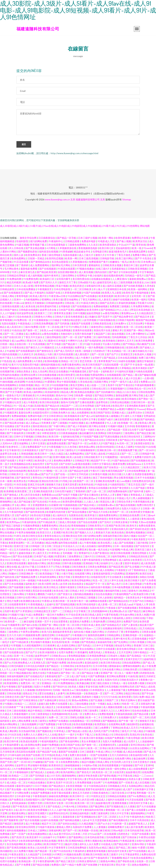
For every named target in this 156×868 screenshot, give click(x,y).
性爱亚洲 (60, 558)
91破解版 (38, 763)
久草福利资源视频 (126, 304)
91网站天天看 (80, 328)
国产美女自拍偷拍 (31, 698)
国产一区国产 (19, 835)
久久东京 (93, 246)
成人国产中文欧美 (14, 572)
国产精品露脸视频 (101, 380)
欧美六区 (46, 633)
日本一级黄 (6, 483)
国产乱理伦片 (12, 842)
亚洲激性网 (132, 575)
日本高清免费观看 (77, 489)
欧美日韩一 (55, 438)
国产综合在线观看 (88, 524)
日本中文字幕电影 (51, 561)
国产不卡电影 (54, 346)
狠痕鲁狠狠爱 (55, 441)
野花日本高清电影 (141, 311)
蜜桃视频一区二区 (115, 811)
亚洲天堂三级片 (143, 551)
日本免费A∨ (120, 325)
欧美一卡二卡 (94, 719)
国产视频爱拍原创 (28, 253)
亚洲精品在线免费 (130, 517)
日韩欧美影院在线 (102, 325)
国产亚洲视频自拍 (86, 818)
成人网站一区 (24, 507)
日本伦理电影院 (62, 291)
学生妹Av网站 (128, 616)
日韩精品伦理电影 (17, 277)
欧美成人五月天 (130, 729)
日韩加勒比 (83, 808)
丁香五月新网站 (89, 301)
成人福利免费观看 (23, 363)
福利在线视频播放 (17, 832)
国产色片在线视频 (30, 822)
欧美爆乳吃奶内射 (56, 513)
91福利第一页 (119, 825)
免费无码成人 (96, 654)
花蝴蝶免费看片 (116, 829)
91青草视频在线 (141, 503)
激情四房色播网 (71, 561)
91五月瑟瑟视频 (98, 822)
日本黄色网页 (25, 441)
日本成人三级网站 (38, 832)
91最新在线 (83, 380)
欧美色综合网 (76, 664)
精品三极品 (108, 849)
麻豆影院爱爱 (123, 421)
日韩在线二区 (72, 304)
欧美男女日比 (140, 243)
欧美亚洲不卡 (34, 839)
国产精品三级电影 (11, 527)
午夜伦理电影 (133, 739)
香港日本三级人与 (37, 342)
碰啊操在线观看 (99, 602)
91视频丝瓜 (48, 349)
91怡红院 (140, 448)
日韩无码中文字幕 (138, 805)
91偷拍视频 (6, 383)
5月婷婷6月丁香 (101, 352)
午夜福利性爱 (51, 479)
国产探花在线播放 (77, 513)
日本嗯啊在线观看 (82, 729)
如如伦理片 (39, 465)
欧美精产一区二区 (119, 513)
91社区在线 (15, 736)
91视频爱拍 (111, 459)
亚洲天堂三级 (21, 548)
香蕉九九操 (40, 441)
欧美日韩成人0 (104, 736)
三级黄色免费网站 (77, 246)
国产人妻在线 (131, 626)
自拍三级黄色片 (130, 592)
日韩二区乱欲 (54, 548)
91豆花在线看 (21, 263)
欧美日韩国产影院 (101, 414)
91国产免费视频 (96, 678)
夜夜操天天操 (103, 534)
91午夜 (111, 256)
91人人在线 (51, 736)
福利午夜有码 (51, 277)
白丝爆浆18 (55, 507)
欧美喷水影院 (143, 445)
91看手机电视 (111, 616)
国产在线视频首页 (14, 294)
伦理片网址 (31, 599)
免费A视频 (76, 469)
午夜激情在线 (33, 818)
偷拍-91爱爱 (139, 849)
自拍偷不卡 (49, 839)
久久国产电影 (138, 489)
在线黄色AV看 (143, 441)
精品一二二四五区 (27, 705)
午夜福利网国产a (123, 596)
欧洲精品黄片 (40, 719)
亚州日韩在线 (138, 746)
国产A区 (139, 767)
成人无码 (99, 400)
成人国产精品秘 (23, 503)
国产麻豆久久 (33, 349)
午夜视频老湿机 (79, 373)
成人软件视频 (132, 709)
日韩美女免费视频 (97, 568)
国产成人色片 (114, 585)
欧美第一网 (71, 260)
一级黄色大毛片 (13, 397)
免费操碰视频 (101, 308)
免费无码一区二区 (30, 685)
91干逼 (48, 459)
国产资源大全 (65, 596)
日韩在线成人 (131, 630)
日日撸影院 (145, 671)
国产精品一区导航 (67, 239)
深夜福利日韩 (94, 287)
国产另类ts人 (88, 640)
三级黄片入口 (106, 712)
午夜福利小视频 (79, 510)
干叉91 (71, 431)
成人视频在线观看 (113, 709)
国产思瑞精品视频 (65, 606)
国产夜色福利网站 (70, 743)
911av (92, 835)
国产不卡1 (131, 366)
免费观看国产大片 (37, 448)
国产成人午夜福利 (35, 294)
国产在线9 (66, 465)
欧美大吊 (135, 263)
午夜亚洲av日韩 (57, 298)
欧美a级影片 (42, 609)
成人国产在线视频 (124, 544)
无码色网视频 (119, 339)
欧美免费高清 (33, 256)
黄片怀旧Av (65, 835)
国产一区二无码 (141, 719)
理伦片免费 (13, 602)
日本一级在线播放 (124, 548)
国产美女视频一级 (17, 791)
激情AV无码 (67, 404)
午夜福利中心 (56, 243)
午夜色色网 (43, 582)
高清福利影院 (52, 393)
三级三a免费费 (101, 729)
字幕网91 (62, 839)
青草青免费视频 (36, 791)
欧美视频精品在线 (21, 465)
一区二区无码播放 (35, 544)
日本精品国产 (63, 637)
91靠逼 (135, 421)
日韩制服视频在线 (115, 349)
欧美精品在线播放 (85, 393)
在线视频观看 (114, 376)
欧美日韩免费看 (144, 342)
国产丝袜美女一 (113, 469)
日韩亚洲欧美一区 (29, 575)
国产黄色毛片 (84, 774)
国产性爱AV (13, 400)
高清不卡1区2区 (64, 784)
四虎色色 (123, 835)
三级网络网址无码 (60, 609)
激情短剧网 (122, 397)
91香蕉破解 (66, 253)
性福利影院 (23, 243)
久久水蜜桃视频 (65, 349)
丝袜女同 (151, 685)
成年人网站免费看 (21, 722)
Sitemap (127, 201)
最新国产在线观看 (81, 325)
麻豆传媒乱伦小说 (143, 352)
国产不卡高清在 (144, 260)
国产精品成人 (38, 774)
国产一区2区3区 (23, 763)
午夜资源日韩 (107, 866)
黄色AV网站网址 (9, 726)
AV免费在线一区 (23, 322)
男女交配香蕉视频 (124, 479)
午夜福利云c (147, 729)
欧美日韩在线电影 (87, 606)
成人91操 (28, 407)
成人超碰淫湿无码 (102, 284)
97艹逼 (131, 246)
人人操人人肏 (91, 503)
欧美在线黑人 (105, 544)
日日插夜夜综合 (47, 239)
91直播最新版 (41, 322)
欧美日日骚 (116, 476)
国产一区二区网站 (114, 695)
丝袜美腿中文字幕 (144, 791)
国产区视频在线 (115, 808)
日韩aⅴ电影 (117, 832)
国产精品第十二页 (73, 346)
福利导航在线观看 (68, 544)
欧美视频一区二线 (128, 424)
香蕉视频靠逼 (143, 428)
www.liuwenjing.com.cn (57, 201)
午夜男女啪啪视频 (26, 534)
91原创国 (96, 346)
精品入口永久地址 (127, 393)
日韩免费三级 (33, 435)
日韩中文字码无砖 (79, 476)
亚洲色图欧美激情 (136, 407)
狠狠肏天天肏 (147, 722)
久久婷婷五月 (26, 356)
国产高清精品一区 (137, 657)
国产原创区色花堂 (140, 531)
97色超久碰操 (113, 400)
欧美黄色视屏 (106, 298)
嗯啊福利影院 (68, 411)
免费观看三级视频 (119, 308)
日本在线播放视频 (47, 376)
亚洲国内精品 (76, 842)
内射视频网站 (33, 301)
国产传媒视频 (17, 589)
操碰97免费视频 (50, 746)
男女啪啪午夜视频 (40, 644)
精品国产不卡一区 (101, 462)
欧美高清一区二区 (103, 774)
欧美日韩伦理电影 (119, 750)
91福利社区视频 (125, 373)
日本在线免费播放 (26, 291)
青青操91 (84, 554)
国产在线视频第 (48, 270)
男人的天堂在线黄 (30, 496)
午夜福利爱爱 (12, 746)
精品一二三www (143, 777)
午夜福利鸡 (79, 852)
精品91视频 (88, 763)
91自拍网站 (74, 298)
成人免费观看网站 (40, 267)
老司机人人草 (108, 496)
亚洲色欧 (88, 565)
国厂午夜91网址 (58, 428)
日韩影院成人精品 (50, 400)
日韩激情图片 (79, 520)
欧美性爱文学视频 (141, 513)
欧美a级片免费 (31, 284)
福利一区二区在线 (40, 750)
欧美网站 (100, 435)
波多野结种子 (42, 657)
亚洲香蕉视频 (120, 805)
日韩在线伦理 (121, 736)
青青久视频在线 (94, 842)
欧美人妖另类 (61, 585)
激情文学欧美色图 (88, 777)
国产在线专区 (143, 548)
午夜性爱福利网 (46, 863)
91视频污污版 (17, 616)
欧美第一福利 (139, 301)
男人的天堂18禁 (86, 801)
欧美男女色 (20, 483)
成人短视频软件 (51, 370)
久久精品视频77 (88, 825)
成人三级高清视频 (123, 284)
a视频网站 (80, 311)
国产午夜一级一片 (129, 722)
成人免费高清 (33, 335)
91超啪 (10, 352)
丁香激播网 (115, 859)
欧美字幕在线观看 (61, 794)
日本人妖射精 (105, 599)
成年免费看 (86, 681)
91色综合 (16, 332)
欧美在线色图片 (105, 541)
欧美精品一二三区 (19, 777)
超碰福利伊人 (26, 781)
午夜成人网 (127, 551)
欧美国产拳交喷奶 (119, 489)
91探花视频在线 (107, 322)
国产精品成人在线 (78, 733)
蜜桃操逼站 (115, 668)
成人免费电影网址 (75, 455)
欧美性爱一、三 (14, 623)
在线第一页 (143, 863)
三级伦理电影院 (53, 339)
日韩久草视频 (137, 644)
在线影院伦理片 (41, 414)
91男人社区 (92, 661)
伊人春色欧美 (33, 421)
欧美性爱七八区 (44, 462)
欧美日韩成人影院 (92, 616)
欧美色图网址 (19, 260)
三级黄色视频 (63, 729)
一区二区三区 (60, 472)
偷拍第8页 (133, 726)
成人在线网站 (107, 572)
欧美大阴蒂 (45, 585)
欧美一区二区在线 (133, 328)
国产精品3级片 (122, 846)
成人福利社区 (60, 517)
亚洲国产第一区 (109, 674)
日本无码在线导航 (135, 832)
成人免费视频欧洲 (108, 370)
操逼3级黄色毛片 (118, 253)
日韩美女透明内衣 (87, 863)
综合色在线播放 (104, 596)
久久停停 (16, 359)
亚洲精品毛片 (26, 729)
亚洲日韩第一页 (61, 602)
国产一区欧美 (126, 784)
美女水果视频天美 (91, 743)
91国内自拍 (86, 400)
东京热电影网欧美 (17, 846)
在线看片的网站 (9, 781)
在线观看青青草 (18, 606)
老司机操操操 (19, 805)
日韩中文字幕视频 (24, 438)
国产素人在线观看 (136, 811)
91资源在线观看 (67, 270)
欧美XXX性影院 (106, 448)
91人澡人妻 (117, 565)
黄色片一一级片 (67, 736)
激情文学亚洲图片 (38, 815)
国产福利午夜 (137, 493)
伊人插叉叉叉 (40, 554)
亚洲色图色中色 (81, 578)
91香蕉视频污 (56, 448)
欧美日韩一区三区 (85, 805)
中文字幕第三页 (82, 613)
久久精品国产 (33, 856)
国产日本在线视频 (14, 585)
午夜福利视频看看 (145, 387)
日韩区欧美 (112, 441)
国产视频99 (69, 801)
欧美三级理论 (40, 722)
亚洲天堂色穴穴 (134, 661)
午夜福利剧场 (29, 524)
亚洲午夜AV (120, 640)
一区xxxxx (35, 561)
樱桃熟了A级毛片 (47, 596)
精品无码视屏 (14, 284)
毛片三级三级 (67, 531)
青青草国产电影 (20, 431)
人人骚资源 (134, 520)
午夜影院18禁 (116, 661)
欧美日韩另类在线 (111, 664)
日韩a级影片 (84, 284)
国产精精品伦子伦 (73, 441)
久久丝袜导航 (58, 572)
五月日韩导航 (100, 668)
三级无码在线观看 (21, 719)
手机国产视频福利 (27, 671)
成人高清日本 (14, 328)
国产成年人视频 (23, 390)
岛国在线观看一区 (114, 366)
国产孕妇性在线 (126, 863)
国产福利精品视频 (70, 822)
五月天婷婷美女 (23, 551)
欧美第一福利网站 (138, 291)
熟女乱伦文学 (76, 811)
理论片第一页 (123, 866)
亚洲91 (51, 784)
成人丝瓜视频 (142, 784)
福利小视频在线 (34, 589)
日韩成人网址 (103, 763)
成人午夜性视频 (88, 544)
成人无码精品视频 (11, 531)
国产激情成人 (12, 496)
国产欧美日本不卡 (30, 681)
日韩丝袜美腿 (14, 695)
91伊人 (15, 274)
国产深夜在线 (104, 407)
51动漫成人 (107, 846)
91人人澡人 (123, 311)
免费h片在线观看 (59, 705)
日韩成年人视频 (117, 657)
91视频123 (10, 705)
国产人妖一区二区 (97, 493)
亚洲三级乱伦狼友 (100, 685)
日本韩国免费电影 (97, 657)
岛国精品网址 (136, 787)
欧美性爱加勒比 (108, 246)
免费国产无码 (131, 623)
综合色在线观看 (60, 469)
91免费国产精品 (106, 411)
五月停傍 (129, 428)
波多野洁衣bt (136, 414)
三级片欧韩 (141, 544)
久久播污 (128, 476)
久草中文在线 (117, 582)
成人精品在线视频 (133, 753)
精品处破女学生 (82, 253)
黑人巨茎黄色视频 (137, 640)
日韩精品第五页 (43, 613)
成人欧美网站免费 (30, 746)
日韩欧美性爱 (130, 671)
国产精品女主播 (90, 674)
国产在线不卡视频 (68, 496)
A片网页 (58, 856)
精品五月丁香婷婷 (63, 671)
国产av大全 (104, 825)
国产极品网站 (98, 808)
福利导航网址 (120, 558)
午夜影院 (121, 572)
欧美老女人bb (142, 284)
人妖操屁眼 (123, 746)
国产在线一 (95, 373)
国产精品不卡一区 (78, 445)
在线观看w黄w (106, 507)
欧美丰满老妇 (141, 370)
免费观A (56, 866)
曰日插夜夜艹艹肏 (14, 709)
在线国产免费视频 (40, 794)
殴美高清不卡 (35, 472)
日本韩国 (47, 856)
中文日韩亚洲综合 (54, 417)
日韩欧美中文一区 (19, 476)
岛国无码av (95, 849)
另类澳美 (46, 424)
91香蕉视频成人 (37, 606)
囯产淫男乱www (43, 770)
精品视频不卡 (7, 794)
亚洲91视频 (59, 459)
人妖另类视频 (89, 322)
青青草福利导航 (117, 520)
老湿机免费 (132, 349)
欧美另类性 (93, 311)
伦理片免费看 (66, 654)
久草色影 (149, 287)
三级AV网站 (18, 596)
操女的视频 (118, 335)
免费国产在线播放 (59, 722)
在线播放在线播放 (101, 280)
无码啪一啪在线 (61, 692)
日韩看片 (95, 671)
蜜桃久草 (117, 332)
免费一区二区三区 (59, 719)
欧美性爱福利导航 (47, 308)
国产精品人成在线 (146, 688)
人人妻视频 (100, 829)
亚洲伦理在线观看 (17, 565)
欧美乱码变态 (77, 287)
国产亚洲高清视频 (17, 849)
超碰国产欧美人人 (138, 825)
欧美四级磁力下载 (50, 575)
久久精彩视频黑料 (32, 647)
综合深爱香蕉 (61, 623)
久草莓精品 (125, 370)
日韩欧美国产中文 (64, 770)
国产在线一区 (52, 763)
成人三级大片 (86, 256)
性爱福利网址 (98, 376)
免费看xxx (146, 383)
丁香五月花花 (133, 486)
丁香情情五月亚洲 (53, 661)
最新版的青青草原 (62, 633)
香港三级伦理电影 (51, 256)
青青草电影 (23, 298)
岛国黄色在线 (76, 517)
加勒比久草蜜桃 (114, 328)
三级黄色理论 (96, 328)
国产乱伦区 (53, 465)
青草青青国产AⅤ (107, 363)
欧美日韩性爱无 (67, 376)
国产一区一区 (70, 339)
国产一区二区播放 (14, 335)
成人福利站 (125, 561)
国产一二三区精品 (62, 613)
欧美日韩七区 (107, 250)
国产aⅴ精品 (43, 520)
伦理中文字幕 (89, 421)
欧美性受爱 (125, 698)
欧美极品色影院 (47, 359)
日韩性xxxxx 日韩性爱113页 (74, 620)
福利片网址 (99, 633)
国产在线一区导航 (49, 531)
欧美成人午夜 (61, 757)
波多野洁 (21, 767)
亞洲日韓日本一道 (141, 404)
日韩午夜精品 (140, 654)
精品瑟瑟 (75, 322)
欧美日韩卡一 (42, 455)
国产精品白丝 (52, 407)
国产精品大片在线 (98, 513)
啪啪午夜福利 (99, 770)
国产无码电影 (38, 777)
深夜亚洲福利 (33, 709)
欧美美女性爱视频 (38, 811)
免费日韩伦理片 (145, 507)
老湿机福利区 (92, 664)
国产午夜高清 (20, 808)
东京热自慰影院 (60, 263)
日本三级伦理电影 (133, 585)
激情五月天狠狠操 (35, 304)
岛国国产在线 (53, 294)
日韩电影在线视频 (29, 311)
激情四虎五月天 (30, 400)
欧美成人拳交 (54, 630)
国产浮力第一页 (49, 452)
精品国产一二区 (70, 407)
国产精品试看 (142, 715)
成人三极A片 (8, 318)
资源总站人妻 (107, 503)
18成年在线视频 (127, 363)
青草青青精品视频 (45, 287)
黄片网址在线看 (98, 428)
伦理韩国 (96, 722)
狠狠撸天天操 (54, 486)
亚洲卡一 (19, 301)
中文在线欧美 (115, 578)
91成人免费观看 (35, 616)
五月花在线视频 (80, 609)
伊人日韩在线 (17, 250)
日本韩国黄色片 (31, 452)
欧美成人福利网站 (34, 393)
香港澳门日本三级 (144, 647)
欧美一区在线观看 (17, 630)
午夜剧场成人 (25, 325)
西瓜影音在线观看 (42, 592)
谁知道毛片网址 (124, 647)
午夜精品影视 (127, 842)
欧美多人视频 (77, 688)
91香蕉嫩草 (81, 654)
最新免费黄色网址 (109, 517)
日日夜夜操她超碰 (68, 435)
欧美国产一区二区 (84, 483)
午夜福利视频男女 (49, 743)
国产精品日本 (143, 318)
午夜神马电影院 (69, 681)
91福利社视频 (76, 424)
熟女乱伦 (65, 527)
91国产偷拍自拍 (121, 462)
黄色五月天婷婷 (81, 794)
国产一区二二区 (130, 455)
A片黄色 (38, 363)
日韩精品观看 (73, 243)
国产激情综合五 (45, 352)
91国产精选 (109, 445)
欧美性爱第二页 (23, 493)
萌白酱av (35, 476)
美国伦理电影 (140, 554)
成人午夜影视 (31, 404)
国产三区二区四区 (107, 818)
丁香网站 (115, 729)
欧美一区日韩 (66, 805)
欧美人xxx (47, 332)
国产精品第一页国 (118, 431)
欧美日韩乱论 (51, 589)
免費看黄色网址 (50, 527)
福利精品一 (120, 599)
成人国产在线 (79, 678)
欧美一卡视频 (98, 705)
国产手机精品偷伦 (104, 760)
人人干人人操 (9, 671)
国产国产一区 (70, 832)
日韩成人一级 (119, 685)
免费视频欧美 (135, 692)
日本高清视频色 (57, 781)
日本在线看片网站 (60, 520)
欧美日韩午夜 (12, 743)
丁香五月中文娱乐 (33, 339)
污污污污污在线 (109, 698)
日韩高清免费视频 (44, 325)
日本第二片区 (80, 835)
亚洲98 (149, 767)
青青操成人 (137, 496)
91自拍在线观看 (85, 531)
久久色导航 (71, 448)
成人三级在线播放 (79, 705)
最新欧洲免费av (138, 280)
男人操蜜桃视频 (142, 500)
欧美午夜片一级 (80, 602)
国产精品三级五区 (66, 863)
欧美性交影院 (12, 681)
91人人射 (112, 424)
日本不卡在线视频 (145, 479)
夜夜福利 (51, 678)
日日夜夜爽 (49, 647)
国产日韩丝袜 (130, 839)
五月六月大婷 (14, 637)
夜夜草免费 (119, 465)
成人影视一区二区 (108, 606)
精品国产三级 (103, 335)
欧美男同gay (14, 524)
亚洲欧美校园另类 (43, 493)
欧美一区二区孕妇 (98, 750)
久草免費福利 (38, 640)
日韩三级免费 (90, 712)
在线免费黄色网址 (70, 763)
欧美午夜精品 (68, 370)
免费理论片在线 (140, 239)
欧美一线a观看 (146, 366)
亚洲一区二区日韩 (70, 626)
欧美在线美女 (77, 585)
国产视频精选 (110, 722)
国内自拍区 (101, 274)
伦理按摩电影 (110, 561)
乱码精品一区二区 (121, 352)
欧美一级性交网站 (117, 770)
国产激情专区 (24, 479)
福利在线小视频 (82, 633)
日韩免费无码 (113, 510)
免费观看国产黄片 (99, 263)
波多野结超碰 (114, 791)
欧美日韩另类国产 (93, 366)
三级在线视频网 (28, 726)
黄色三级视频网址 (19, 640)
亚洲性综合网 (29, 376)
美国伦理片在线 (102, 332)
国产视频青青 (11, 822)
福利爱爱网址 (105, 548)
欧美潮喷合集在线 (30, 602)
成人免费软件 (30, 531)
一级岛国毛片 (126, 459)
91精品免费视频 (62, 332)
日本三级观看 (87, 753)
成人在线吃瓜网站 (67, 647)
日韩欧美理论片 (96, 527)
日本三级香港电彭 (40, 715)
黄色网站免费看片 (63, 462)
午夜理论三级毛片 (120, 733)
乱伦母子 (134, 431)
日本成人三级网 (125, 448)
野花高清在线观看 (98, 781)
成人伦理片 (130, 743)
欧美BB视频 (51, 363)
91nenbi (148, 250)
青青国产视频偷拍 (10, 370)
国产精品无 (135, 613)
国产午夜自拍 (126, 387)
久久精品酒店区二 (146, 315)
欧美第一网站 (107, 239)
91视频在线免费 (73, 856)
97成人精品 (137, 733)
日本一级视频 (28, 582)
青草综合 (38, 479)
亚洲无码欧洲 (122, 541)
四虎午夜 (9, 613)
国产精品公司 (127, 441)
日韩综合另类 (124, 503)
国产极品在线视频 (126, 507)
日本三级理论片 (68, 452)
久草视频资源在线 (67, 250)
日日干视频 (41, 787)
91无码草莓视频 (60, 510)
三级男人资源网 (72, 698)
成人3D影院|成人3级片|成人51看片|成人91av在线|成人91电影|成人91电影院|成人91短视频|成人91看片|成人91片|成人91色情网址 (70, 227)
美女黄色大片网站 (73, 630)
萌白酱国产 (143, 346)
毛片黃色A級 (37, 431)
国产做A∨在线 (30, 626)
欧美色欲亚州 (84, 668)
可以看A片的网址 (112, 346)
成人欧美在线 (29, 308)
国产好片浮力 (81, 671)
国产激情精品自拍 (40, 263)
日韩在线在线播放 (33, 459)
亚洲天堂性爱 (70, 486)
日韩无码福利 (114, 435)
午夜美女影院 (17, 856)
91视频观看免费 (32, 637)
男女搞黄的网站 (69, 500)
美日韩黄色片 (14, 661)
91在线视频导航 (60, 387)
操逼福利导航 (105, 644)
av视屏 (120, 411)
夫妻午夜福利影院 (91, 561)
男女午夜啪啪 (9, 688)
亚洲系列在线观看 (82, 332)
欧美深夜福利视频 (30, 842)
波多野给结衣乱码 (59, 815)
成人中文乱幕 (133, 380)
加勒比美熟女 (24, 373)
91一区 (18, 407)
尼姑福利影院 (123, 250)
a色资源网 (19, 383)
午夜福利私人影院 (121, 620)
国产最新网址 (76, 839)
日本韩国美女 (98, 692)
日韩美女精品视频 (120, 404)
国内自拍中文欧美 (117, 852)
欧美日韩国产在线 (70, 746)
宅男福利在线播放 (10, 376)
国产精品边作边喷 (79, 472)
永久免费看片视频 (24, 852)
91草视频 (15, 647)
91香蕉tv (46, 602)
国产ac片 (9, 664)
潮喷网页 (9, 541)
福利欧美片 (109, 373)
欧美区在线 (146, 575)
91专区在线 (20, 486)
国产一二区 (64, 678)
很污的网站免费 (39, 243)
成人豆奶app (33, 424)
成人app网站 (18, 342)
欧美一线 (137, 250)
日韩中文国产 (68, 479)
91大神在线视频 (46, 397)
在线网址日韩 (35, 500)
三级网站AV (149, 438)
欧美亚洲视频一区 (77, 787)
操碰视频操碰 (73, 767)
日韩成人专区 (77, 592)
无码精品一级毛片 (135, 277)
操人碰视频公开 (115, 417)
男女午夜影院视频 (67, 383)
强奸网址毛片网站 (61, 267)
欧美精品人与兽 (44, 356)
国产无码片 (106, 524)
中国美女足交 (98, 798)
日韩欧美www (59, 657)
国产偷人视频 (124, 243)
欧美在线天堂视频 (41, 517)
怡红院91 (34, 541)
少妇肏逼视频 (63, 709)
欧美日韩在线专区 (131, 438)
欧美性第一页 (75, 739)
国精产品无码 (107, 304)
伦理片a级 (21, 541)
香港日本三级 (131, 267)
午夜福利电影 (29, 510)
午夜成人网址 (103, 753)
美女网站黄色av (88, 500)
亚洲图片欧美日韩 (63, 534)
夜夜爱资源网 (16, 544)
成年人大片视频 (133, 417)
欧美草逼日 (91, 517)
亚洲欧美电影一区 (132, 637)
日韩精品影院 (7, 291)
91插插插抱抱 (70, 507)
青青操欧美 (29, 397)
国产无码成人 (85, 647)
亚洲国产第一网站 (134, 332)
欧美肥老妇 (101, 726)
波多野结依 (102, 404)
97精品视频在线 (23, 674)
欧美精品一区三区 (68, 363)
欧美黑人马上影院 (112, 294)
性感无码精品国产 (115, 472)
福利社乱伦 (41, 781)
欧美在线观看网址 (143, 859)
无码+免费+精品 (142, 698)
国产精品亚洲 (116, 568)
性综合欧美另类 (25, 609)
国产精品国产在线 (47, 753)
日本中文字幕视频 (104, 647)
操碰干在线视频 (121, 301)
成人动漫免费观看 (138, 770)
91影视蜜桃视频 (95, 592)
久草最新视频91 (117, 390)
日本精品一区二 (19, 561)
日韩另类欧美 (79, 568)
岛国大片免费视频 (112, 743)
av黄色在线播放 (50, 335)
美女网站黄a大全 (118, 613)
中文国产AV (136, 602)
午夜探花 (31, 596)
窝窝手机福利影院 (95, 791)
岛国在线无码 (97, 609)
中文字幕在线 (125, 777)
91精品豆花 (114, 455)
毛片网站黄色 (12, 270)
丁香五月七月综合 (138, 339)
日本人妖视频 (17, 421)
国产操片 (114, 274)
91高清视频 (39, 346)
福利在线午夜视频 (101, 589)
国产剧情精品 (108, 311)
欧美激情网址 (12, 685)
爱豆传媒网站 (71, 301)
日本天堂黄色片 (141, 763)
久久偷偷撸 (28, 692)
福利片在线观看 (116, 801)
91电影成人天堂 (106, 243)
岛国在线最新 (70, 256)
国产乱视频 (97, 702)
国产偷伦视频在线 (118, 822)
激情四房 (19, 825)
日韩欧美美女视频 (112, 267)
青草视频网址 (133, 633)
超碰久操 (43, 705)
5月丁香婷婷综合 (137, 572)
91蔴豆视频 (22, 246)
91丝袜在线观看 (129, 274)
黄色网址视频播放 (136, 534)
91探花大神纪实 (90, 304)
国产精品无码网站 (104, 397)
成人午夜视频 (33, 825)
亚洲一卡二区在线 (50, 328)
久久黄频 (130, 808)
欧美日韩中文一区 (80, 798)
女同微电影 (65, 308)
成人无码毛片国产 (99, 733)
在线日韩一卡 (24, 346)
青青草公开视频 (49, 620)
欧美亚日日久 (45, 534)
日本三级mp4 (148, 517)
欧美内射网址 (68, 774)
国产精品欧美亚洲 (46, 274)
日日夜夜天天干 (45, 568)
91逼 (87, 346)
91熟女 (46, 572)
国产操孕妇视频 (108, 777)
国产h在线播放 (89, 298)
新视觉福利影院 (102, 575)
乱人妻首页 (105, 301)
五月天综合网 (136, 325)
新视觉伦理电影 (15, 818)
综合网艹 (98, 784)
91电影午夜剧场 (46, 829)
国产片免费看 (24, 866)
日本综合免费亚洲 (77, 551)
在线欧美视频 (26, 387)
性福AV (74, 859)
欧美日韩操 (54, 565)
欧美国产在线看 (32, 757)
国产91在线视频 (137, 852)
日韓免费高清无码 (141, 483)
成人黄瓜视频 (86, 274)
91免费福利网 (14, 280)
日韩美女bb (83, 589)
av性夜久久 (95, 445)
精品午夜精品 (35, 712)
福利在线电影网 (18, 472)
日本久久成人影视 (24, 287)
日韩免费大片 (110, 719)
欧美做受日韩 (141, 596)
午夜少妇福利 (95, 277)
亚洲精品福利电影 (80, 815)
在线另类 (119, 774)
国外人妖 (19, 256)
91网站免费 (23, 794)
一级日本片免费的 (55, 616)
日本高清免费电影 (77, 849)
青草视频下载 (37, 246)
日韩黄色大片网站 (43, 318)
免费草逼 (80, 349)
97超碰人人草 (141, 606)
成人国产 (128, 791)
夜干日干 (66, 328)
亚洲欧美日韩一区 (107, 452)
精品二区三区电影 (32, 661)
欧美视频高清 (73, 417)
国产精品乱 (110, 359)
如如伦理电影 (94, 315)
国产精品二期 (130, 376)
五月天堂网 (125, 654)
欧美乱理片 (119, 407)
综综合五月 (64, 702)
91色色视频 (6, 390)
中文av (122, 246)
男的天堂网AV (128, 702)
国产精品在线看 (57, 489)
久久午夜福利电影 (14, 513)
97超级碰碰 (127, 767)
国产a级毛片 (23, 517)
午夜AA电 (69, 808)
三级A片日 (89, 558)
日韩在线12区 (99, 390)
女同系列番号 (64, 280)
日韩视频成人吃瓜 (117, 787)
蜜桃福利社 (95, 267)
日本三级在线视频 (17, 712)
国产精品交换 (144, 435)
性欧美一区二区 (131, 705)
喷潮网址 (47, 301)
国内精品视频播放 (84, 596)
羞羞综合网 (25, 414)
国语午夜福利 (132, 565)
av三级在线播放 (80, 692)
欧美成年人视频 (143, 356)
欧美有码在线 (86, 486)
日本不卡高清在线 (139, 822)
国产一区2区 (98, 356)
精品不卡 (127, 859)
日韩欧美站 (41, 438)
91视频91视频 (115, 428)
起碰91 (51, 606)
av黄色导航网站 (111, 315)
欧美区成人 (118, 380)
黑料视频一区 (144, 794)
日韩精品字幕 (82, 462)
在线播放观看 (131, 578)
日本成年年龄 (24, 798)
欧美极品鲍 (83, 685)
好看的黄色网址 (18, 815)
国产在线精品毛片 (112, 626)
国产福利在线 (7, 578)
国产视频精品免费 (26, 578)
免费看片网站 (140, 256)
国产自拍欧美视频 (133, 287)
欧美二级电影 (84, 352)
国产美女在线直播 (23, 558)
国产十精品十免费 (72, 866)
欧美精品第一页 (94, 695)
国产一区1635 (147, 452)
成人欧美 (98, 681)
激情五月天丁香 (68, 284)
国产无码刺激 (62, 325)
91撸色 (65, 322)
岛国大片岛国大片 (131, 510)
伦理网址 (81, 277)
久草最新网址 (33, 572)
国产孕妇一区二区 (70, 674)
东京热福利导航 (27, 733)
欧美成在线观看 (29, 743)
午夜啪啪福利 (22, 774)
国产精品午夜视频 (38, 489)
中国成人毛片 (124, 500)
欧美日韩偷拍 (130, 400)
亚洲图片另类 (35, 805)
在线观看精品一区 (80, 722)
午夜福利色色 (137, 818)
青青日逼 (58, 301)
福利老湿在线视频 (49, 253)
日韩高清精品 (104, 640)
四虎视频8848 (100, 613)
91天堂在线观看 (135, 801)
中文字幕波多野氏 (130, 856)
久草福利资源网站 (47, 578)
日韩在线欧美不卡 (93, 459)
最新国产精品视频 (145, 322)
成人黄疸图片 (82, 356)
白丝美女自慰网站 (140, 750)
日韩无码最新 (17, 668)
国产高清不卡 (105, 318)
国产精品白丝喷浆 (80, 390)
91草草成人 (55, 554)
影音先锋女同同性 (26, 829)
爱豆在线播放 (47, 695)
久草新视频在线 (79, 263)
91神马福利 (15, 757)
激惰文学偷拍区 (146, 363)
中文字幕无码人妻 (77, 781)
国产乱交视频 (132, 568)
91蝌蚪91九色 (75, 342)
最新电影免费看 (29, 270)
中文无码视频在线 (26, 739)
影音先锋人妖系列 (74, 661)
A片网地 (51, 250)
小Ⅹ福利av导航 (90, 767)
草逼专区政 (91, 688)
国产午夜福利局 (15, 435)
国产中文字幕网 (14, 393)
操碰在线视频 (75, 572)
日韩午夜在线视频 (72, 565)
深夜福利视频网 (15, 678)
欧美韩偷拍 (110, 342)
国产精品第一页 (44, 852)
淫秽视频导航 (7, 479)
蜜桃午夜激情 (68, 589)
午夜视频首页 (45, 291)
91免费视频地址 (67, 685)
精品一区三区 (42, 387)
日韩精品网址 (114, 637)
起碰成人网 (53, 774)
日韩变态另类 (12, 698)
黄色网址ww (128, 315)
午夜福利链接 (142, 294)
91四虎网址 (118, 575)
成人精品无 (48, 709)
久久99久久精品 (50, 681)
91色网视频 (111, 784)
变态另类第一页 (88, 363)
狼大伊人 (102, 431)
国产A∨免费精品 (137, 798)
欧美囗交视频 (7, 267)
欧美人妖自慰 (75, 459)
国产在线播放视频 (127, 609)
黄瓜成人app (126, 606)
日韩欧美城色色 (100, 794)
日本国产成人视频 (44, 558)
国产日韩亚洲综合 (29, 702)
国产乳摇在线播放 (110, 438)
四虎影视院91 (33, 801)
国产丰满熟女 (54, 640)
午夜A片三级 (97, 472)
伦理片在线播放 (9, 863)
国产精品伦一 (54, 668)
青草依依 (141, 246)
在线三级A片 (103, 270)
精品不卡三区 (49, 825)
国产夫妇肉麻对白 (106, 393)
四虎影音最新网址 (144, 476)
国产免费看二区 (88, 339)
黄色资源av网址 (87, 448)
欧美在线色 (118, 534)
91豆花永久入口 (71, 548)
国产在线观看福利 (25, 352)
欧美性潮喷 (44, 510)
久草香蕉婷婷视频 (72, 294)
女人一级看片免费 (129, 674)
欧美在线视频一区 (86, 411)
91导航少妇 (67, 483)
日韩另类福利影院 (98, 520)
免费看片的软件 (143, 459)
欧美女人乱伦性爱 (38, 849)
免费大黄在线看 (78, 757)
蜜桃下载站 (123, 496)
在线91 (140, 842)
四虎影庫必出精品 (11, 692)
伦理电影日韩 (100, 253)
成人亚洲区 (67, 791)
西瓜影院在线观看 (26, 753)
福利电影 (100, 417)
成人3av (53, 835)
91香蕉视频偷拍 (118, 781)
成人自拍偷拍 (89, 548)
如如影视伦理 (133, 774)
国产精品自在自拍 (94, 441)
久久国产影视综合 (100, 554)
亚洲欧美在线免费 (105, 483)
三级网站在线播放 (51, 380)
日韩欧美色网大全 (61, 414)
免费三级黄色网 (100, 815)
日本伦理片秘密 (63, 493)
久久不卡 (123, 818)
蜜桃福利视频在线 (51, 366)
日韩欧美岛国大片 (129, 681)
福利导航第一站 (41, 551)
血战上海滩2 (114, 705)
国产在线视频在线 (141, 462)
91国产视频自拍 (37, 630)
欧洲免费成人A (24, 664)
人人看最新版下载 (116, 692)
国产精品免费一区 (87, 370)
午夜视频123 (79, 637)
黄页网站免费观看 (116, 678)
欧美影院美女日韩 (52, 698)
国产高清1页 (18, 839)
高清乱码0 (135, 736)
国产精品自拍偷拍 (19, 469)
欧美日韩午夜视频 (94, 739)
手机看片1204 (145, 304)
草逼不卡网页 (26, 462)
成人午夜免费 (149, 668)
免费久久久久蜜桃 (33, 736)
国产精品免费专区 (124, 318)
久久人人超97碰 (58, 811)
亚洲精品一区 (49, 685)
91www (141, 411)
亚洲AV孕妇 (138, 846)
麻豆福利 (29, 623)
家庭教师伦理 (87, 541)
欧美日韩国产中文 (54, 846)
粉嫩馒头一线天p (119, 263)
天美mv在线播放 (147, 524)
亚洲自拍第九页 (120, 531)
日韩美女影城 (121, 524)
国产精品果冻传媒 (14, 424)
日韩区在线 (139, 620)
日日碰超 (55, 322)
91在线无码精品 (35, 383)
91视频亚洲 (11, 414)
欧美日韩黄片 (133, 582)
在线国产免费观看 (115, 739)
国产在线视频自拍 (82, 308)
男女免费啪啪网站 (63, 650)
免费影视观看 (107, 715)
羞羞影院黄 (69, 818)
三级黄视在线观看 (10, 308)
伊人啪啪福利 (9, 441)
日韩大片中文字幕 (119, 815)
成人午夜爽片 (83, 359)
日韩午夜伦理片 (25, 650)
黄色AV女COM (64, 397)
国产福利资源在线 (35, 513)
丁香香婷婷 (79, 493)
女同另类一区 (139, 298)
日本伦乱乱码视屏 (35, 668)
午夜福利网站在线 (50, 541)
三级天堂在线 (117, 794)
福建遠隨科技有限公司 (38, 29)
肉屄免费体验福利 (118, 493)
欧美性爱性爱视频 (73, 503)
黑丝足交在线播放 (59, 373)
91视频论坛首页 (13, 404)
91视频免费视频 (31, 527)
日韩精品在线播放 (117, 798)
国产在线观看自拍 (14, 654)
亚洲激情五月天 (38, 808)
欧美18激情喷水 (48, 654)
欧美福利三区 (47, 280)
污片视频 (117, 753)
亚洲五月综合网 (36, 486)
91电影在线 (101, 486)
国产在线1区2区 (13, 339)
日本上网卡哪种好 (136, 335)
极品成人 (101, 801)
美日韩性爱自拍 (81, 280)
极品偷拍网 (140, 760)
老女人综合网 (40, 373)
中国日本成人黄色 (91, 626)
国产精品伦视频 (41, 866)
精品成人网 (67, 393)
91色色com (55, 503)
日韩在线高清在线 (31, 370)
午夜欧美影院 (139, 541)
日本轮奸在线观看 (49, 599)
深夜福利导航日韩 (113, 537)
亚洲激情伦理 (108, 746)
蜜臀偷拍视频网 (132, 668)
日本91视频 (79, 315)
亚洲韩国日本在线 (117, 291)
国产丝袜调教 (91, 866)
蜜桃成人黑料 (64, 829)
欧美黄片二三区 (44, 315)
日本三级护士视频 (88, 239)
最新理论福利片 (25, 787)
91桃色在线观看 (144, 373)
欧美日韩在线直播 (49, 404)
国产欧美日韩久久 (38, 859)
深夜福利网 (55, 832)
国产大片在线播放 (146, 808)
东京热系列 (58, 644)
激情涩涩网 (48, 637)
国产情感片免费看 (57, 664)
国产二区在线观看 (107, 835)
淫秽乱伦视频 (77, 719)
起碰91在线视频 (50, 822)
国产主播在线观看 (85, 404)
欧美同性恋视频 (55, 260)
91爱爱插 (50, 383)
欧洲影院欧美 (82, 770)
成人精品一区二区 (17, 784)
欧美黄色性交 (56, 767)
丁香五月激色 (124, 256)
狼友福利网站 (40, 390)
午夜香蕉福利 (40, 798)
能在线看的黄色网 (114, 277)
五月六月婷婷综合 (119, 757)
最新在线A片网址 (37, 565)
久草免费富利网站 (141, 308)
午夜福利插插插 (124, 715)
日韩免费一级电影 (83, 397)
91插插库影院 (117, 486)
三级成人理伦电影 (67, 524)
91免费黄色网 (31, 280)
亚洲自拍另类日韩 (49, 483)
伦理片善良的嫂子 (84, 335)
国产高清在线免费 (40, 469)
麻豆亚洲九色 (28, 274)
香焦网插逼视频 (77, 657)
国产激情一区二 (31, 332)
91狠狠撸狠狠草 (87, 452)
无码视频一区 (70, 554)
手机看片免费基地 (100, 620)
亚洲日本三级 (9, 520)
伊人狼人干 (100, 291)
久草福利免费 (98, 623)
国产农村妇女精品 (68, 825)
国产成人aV (88, 417)
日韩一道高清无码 (10, 510)
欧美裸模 (9, 493)
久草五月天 (69, 380)
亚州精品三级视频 (86, 599)
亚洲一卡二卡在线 (24, 657)
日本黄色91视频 (99, 476)
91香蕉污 (5, 366)
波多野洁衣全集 (48, 311)
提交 (24, 146)
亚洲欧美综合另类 (73, 537)
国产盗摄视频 (25, 688)
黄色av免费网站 (80, 702)
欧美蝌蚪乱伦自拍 (14, 380)
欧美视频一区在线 (89, 832)
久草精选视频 (26, 455)
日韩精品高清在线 (138, 558)
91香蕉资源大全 (106, 500)
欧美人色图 (143, 616)
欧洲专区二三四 (17, 448)
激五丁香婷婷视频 (103, 479)
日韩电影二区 (38, 548)
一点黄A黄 (148, 380)
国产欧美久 (8, 811)
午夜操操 (111, 609)
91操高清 (133, 678)
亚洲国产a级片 (106, 421)
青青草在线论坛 (53, 537)
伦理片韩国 (25, 592)
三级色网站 (129, 435)
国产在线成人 (55, 808)
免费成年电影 (89, 243)
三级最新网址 (12, 582)
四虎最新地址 (119, 270)
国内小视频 (130, 537)
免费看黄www (49, 496)
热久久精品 (57, 455)
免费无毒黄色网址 (72, 366)
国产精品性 (53, 411)
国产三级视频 (60, 424)
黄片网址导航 (136, 397)
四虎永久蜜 (135, 781)
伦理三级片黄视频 (35, 411)
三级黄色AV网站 (107, 863)
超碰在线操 (25, 554)
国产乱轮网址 (121, 644)
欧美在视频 (83, 376)
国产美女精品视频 (35, 250)
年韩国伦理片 (102, 531)
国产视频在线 (45, 733)
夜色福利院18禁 (139, 757)
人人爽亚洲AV (120, 280)
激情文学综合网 (28, 239)
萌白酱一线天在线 (98, 551)
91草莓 (133, 524)
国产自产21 (113, 356)
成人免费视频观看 (95, 424)
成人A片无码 (54, 777)
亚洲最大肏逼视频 (142, 589)
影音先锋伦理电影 (127, 650)
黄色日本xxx (79, 709)
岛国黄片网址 (101, 383)
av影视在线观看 (82, 465)
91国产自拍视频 (92, 294)
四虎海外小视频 (90, 698)
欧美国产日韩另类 (56, 431)
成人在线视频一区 (44, 729)
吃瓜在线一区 (75, 715)
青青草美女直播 (63, 315)
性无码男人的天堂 (121, 763)
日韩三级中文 (59, 551)
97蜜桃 (48, 472)
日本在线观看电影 (56, 246)
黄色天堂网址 (78, 387)
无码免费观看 (113, 839)
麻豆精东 (105, 832)
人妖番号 (61, 695)
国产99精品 (129, 346)
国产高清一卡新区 (86, 431)
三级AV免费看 (31, 328)
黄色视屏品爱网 (137, 253)
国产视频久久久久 (85, 534)
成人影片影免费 (135, 829)
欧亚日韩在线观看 (121, 554)
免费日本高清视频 (109, 688)
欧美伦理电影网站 (82, 582)
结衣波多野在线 (25, 315)
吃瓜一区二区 (100, 582)
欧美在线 (148, 736)
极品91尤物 (71, 846)
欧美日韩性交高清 (33, 537)
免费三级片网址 (147, 359)
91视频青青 (14, 626)
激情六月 (100, 256)
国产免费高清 (17, 801)
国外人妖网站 (35, 846)
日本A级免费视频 (121, 589)
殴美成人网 (146, 424)
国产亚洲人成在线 (96, 455)
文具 (73, 201)
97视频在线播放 (86, 270)
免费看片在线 (30, 359)
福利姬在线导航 (71, 438)
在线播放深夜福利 (113, 630)
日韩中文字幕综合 (102, 465)
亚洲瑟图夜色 (40, 507)
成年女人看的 (68, 599)
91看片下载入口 (86, 736)
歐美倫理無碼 (33, 380)
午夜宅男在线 (65, 726)
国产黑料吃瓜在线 (52, 801)
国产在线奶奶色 (93, 342)
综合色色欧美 (24, 318)
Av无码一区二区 (125, 445)
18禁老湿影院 (49, 435)
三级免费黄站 (74, 558)
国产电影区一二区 (59, 859)
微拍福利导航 (113, 592)
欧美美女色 (134, 599)
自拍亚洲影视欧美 (68, 274)
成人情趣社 (90, 318)
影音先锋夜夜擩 (74, 318)
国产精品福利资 (71, 640)
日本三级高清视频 (89, 260)
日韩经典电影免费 (70, 421)
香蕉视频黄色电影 (88, 250)
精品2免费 (51, 544)
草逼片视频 (62, 287)
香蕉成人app (16, 620)
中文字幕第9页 (12, 452)
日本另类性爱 (80, 267)
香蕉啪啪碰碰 (79, 527)
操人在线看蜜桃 (81, 414)
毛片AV (103, 661)
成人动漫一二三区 (96, 387)
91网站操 (33, 483)
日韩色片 (59, 318)
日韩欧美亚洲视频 (138, 270)
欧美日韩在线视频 (93, 469)
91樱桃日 (130, 411)
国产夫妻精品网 (48, 702)
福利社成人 (6, 770)
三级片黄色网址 (66, 359)
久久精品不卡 (7, 739)
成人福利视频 (35, 277)
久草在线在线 (85, 383)
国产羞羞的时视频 (59, 390)
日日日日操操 (94, 709)
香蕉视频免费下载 (128, 452)
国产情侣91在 (60, 688)
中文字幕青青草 (57, 849)
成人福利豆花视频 (112, 287)
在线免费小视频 (136, 685)
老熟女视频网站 (141, 866)
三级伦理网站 (68, 277)
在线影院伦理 (98, 578)
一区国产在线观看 (98, 757)
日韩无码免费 (14, 459)
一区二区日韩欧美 (82, 291)
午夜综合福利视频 (61, 760)
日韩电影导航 (107, 260)
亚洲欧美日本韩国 (93, 856)
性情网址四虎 (127, 688)
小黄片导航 (67, 575)
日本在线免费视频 (136, 472)
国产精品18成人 (88, 507)
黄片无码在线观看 (64, 356)
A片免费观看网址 (23, 770)
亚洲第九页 (39, 664)
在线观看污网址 (83, 575)
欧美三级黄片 (111, 856)
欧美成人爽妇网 (9, 733)
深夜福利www (134, 465)
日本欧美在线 (43, 760)
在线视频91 (125, 719)
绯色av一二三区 (93, 630)
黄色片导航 (65, 578)
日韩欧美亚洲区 (26, 520)
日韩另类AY (51, 805)
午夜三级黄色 (84, 479)
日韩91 (20, 599)
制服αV (13, 575)
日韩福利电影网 (55, 304)
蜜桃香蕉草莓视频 (96, 852)
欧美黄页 (138, 561)
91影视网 (115, 551)
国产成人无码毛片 (65, 352)
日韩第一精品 (7, 346)
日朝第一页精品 (36, 260)
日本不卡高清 (7, 650)
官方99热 (47, 757)
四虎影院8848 (44, 692)
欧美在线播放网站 (38, 835)
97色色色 (6, 363)
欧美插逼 (79, 791)
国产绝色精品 (89, 644)
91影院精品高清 (97, 787)
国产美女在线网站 (85, 650)
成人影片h (21, 811)
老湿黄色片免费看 (80, 623)
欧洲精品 (145, 592)
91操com (19, 304)
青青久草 (63, 842)
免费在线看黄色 (147, 527)
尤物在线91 (67, 335)
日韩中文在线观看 (106, 650)
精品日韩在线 (133, 695)
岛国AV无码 (111, 681)
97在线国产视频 (90, 438)
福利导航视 (104, 339)
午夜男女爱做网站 (30, 633)
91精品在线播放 (37, 784)
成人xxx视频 (123, 483)
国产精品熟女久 (57, 787)
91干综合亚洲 (73, 616)
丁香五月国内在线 (17, 489)
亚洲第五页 (127, 356)
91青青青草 (45, 671)
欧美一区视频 (72, 644)
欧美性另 (128, 294)
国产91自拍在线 (62, 852)
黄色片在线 (39, 674)
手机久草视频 (62, 568)
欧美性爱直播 (123, 239)
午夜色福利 (53, 674)
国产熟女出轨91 (78, 750)
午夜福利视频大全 (24, 760)
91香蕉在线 (18, 349)
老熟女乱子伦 (30, 695)
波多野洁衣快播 (15, 411)
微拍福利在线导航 (94, 811)
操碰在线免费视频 (59, 798)
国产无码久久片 (49, 284)
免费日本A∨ (91, 715)
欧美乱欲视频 (49, 842)
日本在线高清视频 (127, 359)
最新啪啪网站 (69, 777)
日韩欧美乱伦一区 (137, 390)
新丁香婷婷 (23, 267)
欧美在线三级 (61, 592)
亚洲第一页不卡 (43, 623)
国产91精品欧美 (47, 524)
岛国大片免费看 (43, 688)
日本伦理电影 (87, 407)
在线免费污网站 (123, 760)
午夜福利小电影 (50, 421)
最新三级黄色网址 (17, 500)
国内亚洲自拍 (40, 428)
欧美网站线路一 (76, 695)
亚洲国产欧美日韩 (116, 527)
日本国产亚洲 (66, 311)
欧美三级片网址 (125, 260)
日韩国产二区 (112, 702)
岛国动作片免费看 (82, 829)
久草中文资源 (38, 445)
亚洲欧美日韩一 (70, 400)
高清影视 (39, 407)
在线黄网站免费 (117, 726)
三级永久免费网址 (82, 760)
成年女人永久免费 (89, 846)
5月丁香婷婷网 (59, 750)
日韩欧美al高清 (52, 712)
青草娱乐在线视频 (98, 489)
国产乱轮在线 (40, 503)
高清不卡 (112, 387)
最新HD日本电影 (57, 342)
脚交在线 (11, 568)
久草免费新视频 (83, 784)
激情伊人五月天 (126, 342)
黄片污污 (16, 366)
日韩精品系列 (114, 623)
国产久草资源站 (24, 613)
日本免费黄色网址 (61, 582)
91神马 (18, 537)
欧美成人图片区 (39, 298)
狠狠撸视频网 (21, 750)
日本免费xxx (148, 263)
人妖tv (85, 822)
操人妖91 (84, 859)
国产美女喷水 (24, 428)
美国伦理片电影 (31, 366)
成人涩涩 (134, 383)
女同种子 (97, 359)
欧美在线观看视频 (83, 726)
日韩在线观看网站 (132, 664)
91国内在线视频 (9, 356)
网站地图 (145, 227)
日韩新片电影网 (126, 322)
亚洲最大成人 (119, 414)
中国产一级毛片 (119, 383)
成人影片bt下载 (26, 568)
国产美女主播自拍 (89, 496)
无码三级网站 (51, 500)
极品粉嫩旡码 (87, 435)
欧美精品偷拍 (111, 842)
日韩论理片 (44, 739)
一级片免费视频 (95, 349)
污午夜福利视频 (44, 650)
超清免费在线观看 (57, 445)
